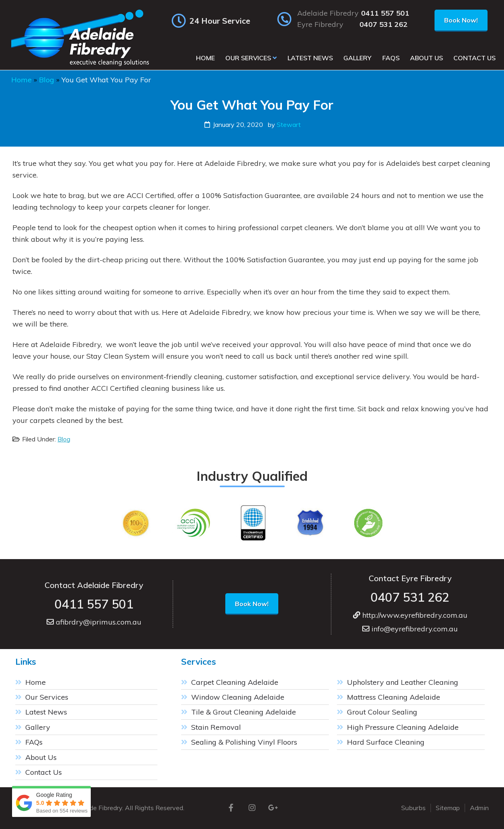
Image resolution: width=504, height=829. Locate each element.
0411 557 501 (385, 13)
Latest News (46, 712)
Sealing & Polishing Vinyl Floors (244, 742)
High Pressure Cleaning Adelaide (403, 727)
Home (21, 80)
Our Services (47, 697)
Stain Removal (216, 727)
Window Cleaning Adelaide (238, 697)
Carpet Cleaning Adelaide (235, 682)
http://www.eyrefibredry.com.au (410, 615)
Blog (47, 80)
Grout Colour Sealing (382, 712)
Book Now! (461, 20)
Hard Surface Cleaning (386, 742)
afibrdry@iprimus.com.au (94, 622)
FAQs (34, 742)
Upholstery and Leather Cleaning (403, 682)
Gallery (38, 727)
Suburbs (413, 808)
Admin (479, 808)
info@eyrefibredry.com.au (410, 629)
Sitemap (448, 808)
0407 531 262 (384, 25)
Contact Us (44, 772)
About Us (41, 757)
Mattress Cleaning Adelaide (394, 697)
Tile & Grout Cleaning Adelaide (244, 712)
